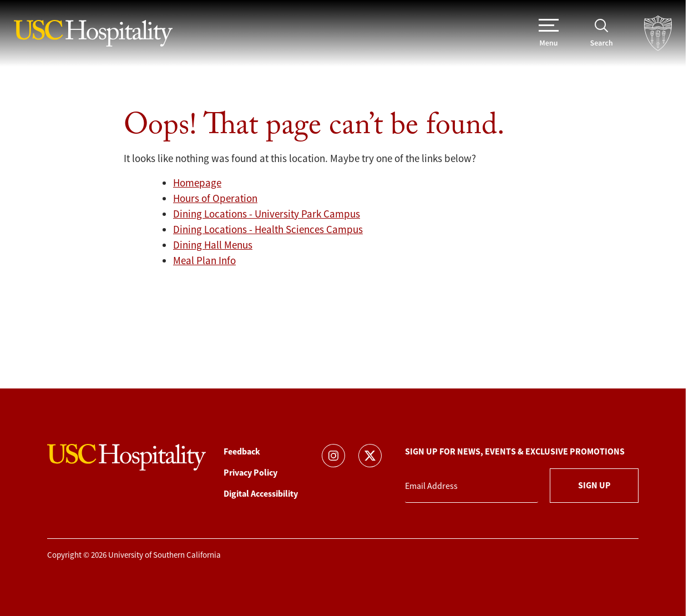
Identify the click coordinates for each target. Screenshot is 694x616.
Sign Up (594, 485)
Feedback (242, 451)
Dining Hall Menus (213, 245)
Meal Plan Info (204, 261)
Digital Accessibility (261, 494)
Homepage (197, 183)
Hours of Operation (215, 199)
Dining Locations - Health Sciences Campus (268, 230)
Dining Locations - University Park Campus (267, 214)
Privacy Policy (250, 473)
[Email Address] (472, 486)
